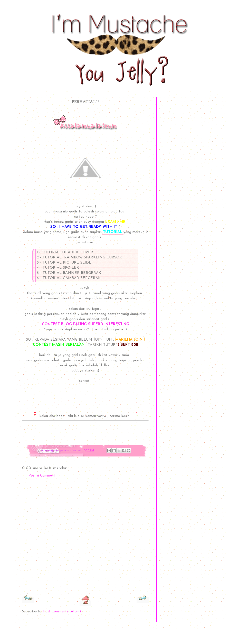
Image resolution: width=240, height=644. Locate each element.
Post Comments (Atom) (62, 612)
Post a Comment (42, 476)
